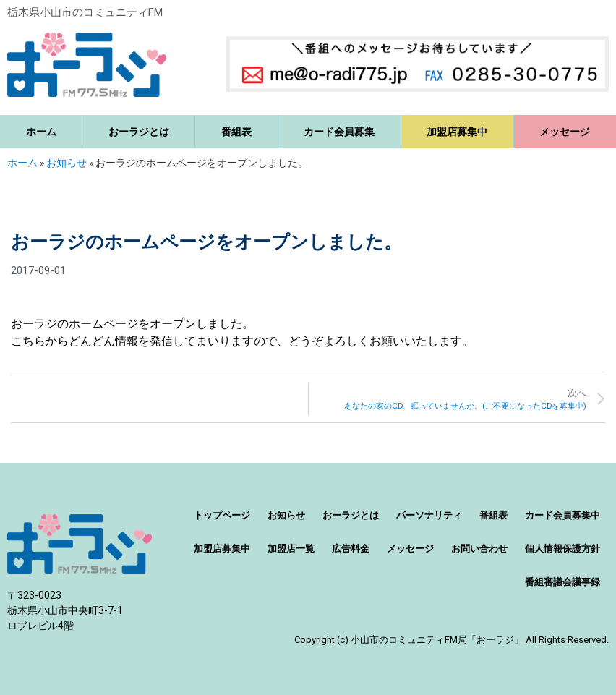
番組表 (236, 132)
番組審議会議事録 (562, 582)
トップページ (222, 515)
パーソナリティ (429, 515)
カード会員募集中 (562, 515)
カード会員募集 (339, 132)
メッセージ (410, 549)
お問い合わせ (479, 549)
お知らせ (67, 163)
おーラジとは (139, 132)
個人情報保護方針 (562, 549)
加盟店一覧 (291, 549)
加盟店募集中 (457, 132)
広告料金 (351, 549)
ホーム (41, 132)
